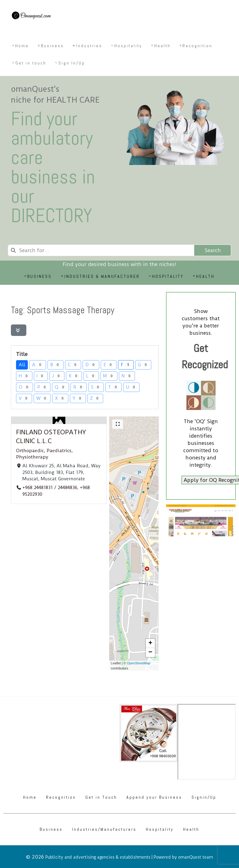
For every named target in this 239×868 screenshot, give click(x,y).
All (22, 365)
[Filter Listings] (19, 330)
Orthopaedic (30, 451)
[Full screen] (118, 424)
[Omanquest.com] (31, 16)
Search (213, 250)
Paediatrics (59, 451)
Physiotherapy (32, 457)
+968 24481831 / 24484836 (50, 488)
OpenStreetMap (139, 663)
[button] (150, 643)
